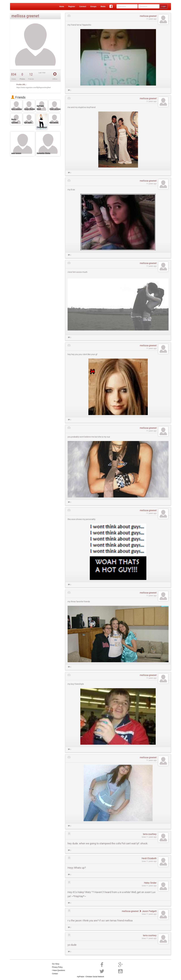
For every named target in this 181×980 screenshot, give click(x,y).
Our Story (56, 964)
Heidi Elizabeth (149, 858)
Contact (55, 974)
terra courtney (150, 834)
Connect (83, 6)
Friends (18, 97)
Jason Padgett (148, 911)
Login (164, 6)
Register (72, 6)
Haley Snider (150, 883)
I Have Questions (59, 970)
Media (103, 6)
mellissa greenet (148, 16)
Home (62, 6)
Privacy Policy (57, 967)
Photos (22, 79)
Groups (93, 6)
